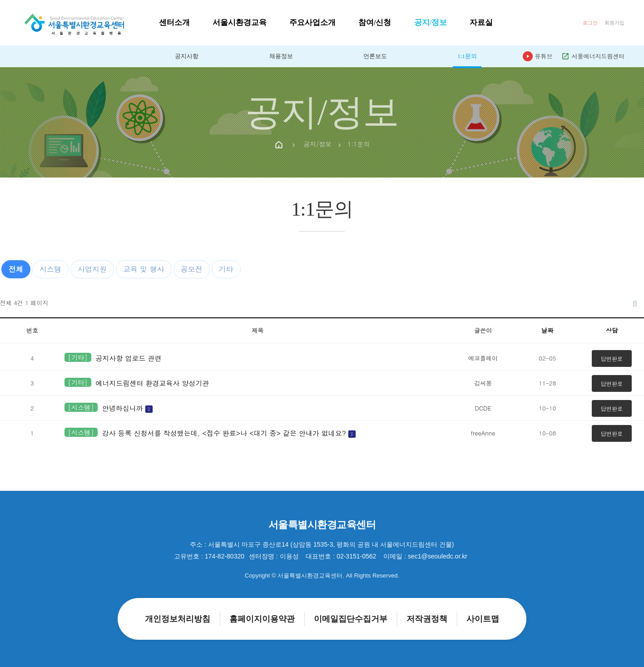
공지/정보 (431, 22)
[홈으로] (74, 22)
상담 (612, 330)
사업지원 (92, 269)
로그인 (590, 23)
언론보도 (375, 56)
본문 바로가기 (0, 0)
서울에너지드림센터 (593, 56)
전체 (16, 269)
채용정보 (281, 56)
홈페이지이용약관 (262, 619)
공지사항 (187, 56)
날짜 (547, 330)
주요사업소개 (312, 22)
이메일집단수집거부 (351, 619)
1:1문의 (467, 56)
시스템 (50, 269)
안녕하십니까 (127, 408)
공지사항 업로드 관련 (129, 358)
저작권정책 (427, 619)
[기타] (78, 357)
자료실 (481, 22)
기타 (226, 269)
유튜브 (537, 56)
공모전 (192, 269)
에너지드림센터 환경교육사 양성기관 (153, 383)
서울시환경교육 (240, 22)
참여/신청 (375, 22)
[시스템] (81, 407)
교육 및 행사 (144, 269)
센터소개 (174, 22)
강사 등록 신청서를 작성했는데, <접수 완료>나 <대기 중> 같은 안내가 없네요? (229, 433)
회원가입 (614, 23)
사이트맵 (483, 619)
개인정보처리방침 (178, 619)
